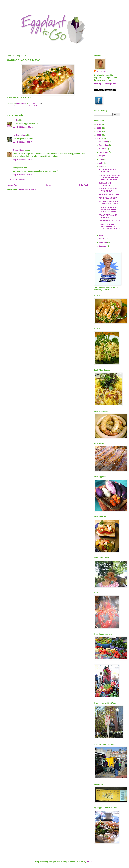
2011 (99, 135)
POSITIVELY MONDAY (108, 198)
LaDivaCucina (19, 135)
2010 (99, 139)
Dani (15, 120)
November (104, 145)
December (104, 142)
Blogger (90, 862)
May (101, 166)
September (104, 152)
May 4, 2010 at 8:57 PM (22, 175)
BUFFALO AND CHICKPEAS (105, 184)
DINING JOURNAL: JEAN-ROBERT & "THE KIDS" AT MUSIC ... (109, 228)
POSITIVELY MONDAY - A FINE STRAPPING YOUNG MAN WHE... (109, 209)
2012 (99, 132)
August (102, 156)
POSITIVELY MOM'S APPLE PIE (107, 171)
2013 (99, 128)
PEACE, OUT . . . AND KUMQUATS (108, 216)
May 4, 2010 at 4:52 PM (22, 142)
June (101, 163)
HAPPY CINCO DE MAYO (109, 221)
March (102, 239)
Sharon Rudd (18, 150)
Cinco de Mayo (35, 106)
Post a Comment (17, 180)
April (101, 235)
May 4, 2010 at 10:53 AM (23, 127)
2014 (99, 124)
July (101, 159)
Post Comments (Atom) (29, 189)
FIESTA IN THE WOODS (109, 194)
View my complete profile (105, 84)
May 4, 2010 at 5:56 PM (22, 159)
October (103, 149)
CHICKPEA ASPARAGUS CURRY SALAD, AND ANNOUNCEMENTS (109, 177)
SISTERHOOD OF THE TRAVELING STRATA (109, 203)
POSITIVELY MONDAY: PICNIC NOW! (108, 190)
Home (48, 185)
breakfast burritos (21, 106)
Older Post (83, 185)
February (103, 242)
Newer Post (13, 185)
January (103, 246)
